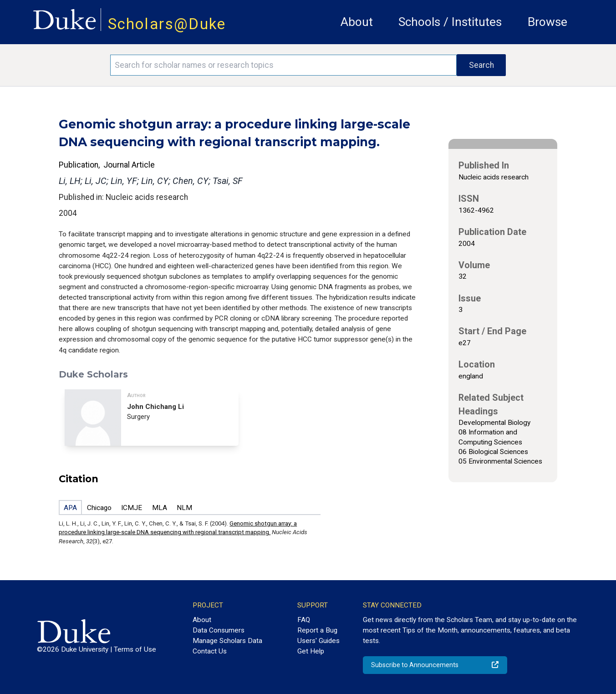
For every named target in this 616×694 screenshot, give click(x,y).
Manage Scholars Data (227, 641)
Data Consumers (219, 630)
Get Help (311, 651)
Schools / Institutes (450, 22)
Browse (547, 22)
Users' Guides (318, 641)
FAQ (304, 620)
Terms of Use (135, 649)
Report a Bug (317, 630)
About (357, 22)
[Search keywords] (283, 65)
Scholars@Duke (167, 24)
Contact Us (210, 651)
